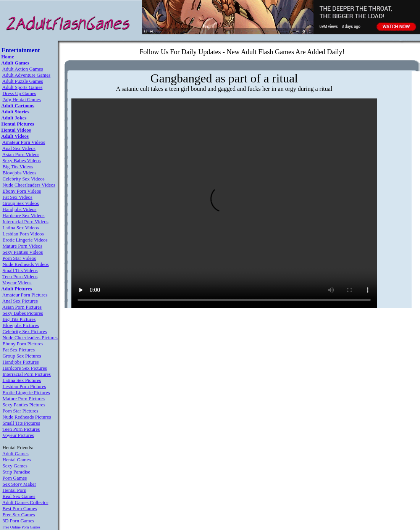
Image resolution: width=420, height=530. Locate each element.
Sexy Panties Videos (23, 252)
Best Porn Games (20, 508)
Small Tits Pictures (21, 423)
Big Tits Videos (18, 167)
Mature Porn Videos (23, 246)
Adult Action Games (23, 69)
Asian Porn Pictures (22, 307)
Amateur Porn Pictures (25, 295)
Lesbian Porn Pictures (24, 386)
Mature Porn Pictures (24, 399)
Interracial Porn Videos (26, 222)
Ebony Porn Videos (22, 191)
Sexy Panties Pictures (24, 405)
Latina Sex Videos (21, 228)
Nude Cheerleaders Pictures (30, 337)
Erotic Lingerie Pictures (26, 392)
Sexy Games (15, 466)
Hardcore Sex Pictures (25, 368)
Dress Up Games (19, 93)
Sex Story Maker (19, 484)
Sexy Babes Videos (22, 160)
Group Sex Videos (21, 203)
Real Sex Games (19, 496)
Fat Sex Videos (18, 197)
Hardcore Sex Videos (24, 215)
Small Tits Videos (20, 270)
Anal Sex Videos (19, 148)
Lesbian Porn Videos (23, 234)
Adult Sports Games (22, 87)
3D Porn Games (19, 521)
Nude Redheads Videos (26, 264)
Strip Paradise (17, 472)
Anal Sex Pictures (20, 301)
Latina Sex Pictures (22, 380)
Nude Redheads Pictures (27, 417)
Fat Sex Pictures (19, 350)
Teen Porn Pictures (21, 429)
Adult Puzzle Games (23, 81)
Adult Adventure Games (26, 75)
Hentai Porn (15, 490)
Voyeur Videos (17, 283)
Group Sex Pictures (22, 356)
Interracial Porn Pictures (27, 374)
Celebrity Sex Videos (24, 179)
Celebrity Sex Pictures (25, 331)
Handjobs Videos (20, 209)
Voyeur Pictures (18, 435)
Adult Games (15, 453)
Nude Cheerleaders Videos (29, 185)
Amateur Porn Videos (24, 142)
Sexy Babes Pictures (23, 313)
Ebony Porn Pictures (23, 344)
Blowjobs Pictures (21, 325)
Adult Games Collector (25, 502)
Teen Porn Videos (20, 276)
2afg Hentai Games (22, 99)
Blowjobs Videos (20, 173)
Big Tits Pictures (19, 319)
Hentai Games (17, 460)
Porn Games (15, 478)
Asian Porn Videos (21, 154)
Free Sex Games (19, 515)
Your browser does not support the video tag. (224, 203)
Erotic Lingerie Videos (25, 240)
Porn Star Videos (19, 258)
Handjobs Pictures (21, 362)
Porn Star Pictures (21, 411)
